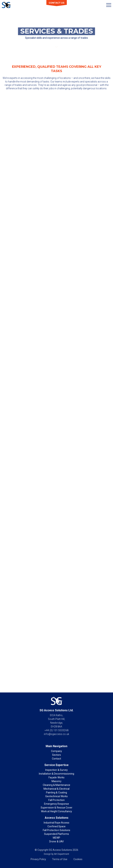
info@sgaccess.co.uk (56, 734)
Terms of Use (60, 859)
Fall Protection (56, 800)
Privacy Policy (38, 859)
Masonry (56, 781)
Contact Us (56, 3)
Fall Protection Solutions (56, 830)
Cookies (78, 859)
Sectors (56, 755)
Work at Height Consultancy (56, 811)
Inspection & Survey (56, 770)
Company (56, 751)
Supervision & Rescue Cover (56, 808)
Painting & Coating (56, 793)
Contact (56, 759)
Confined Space (56, 826)
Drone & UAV (56, 841)
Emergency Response (56, 804)
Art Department (62, 854)
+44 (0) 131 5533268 (56, 730)
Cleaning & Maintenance (56, 785)
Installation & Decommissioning (56, 774)
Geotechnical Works (56, 796)
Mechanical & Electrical (56, 789)
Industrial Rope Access (56, 823)
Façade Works (56, 777)
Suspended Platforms (56, 834)
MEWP (56, 838)
